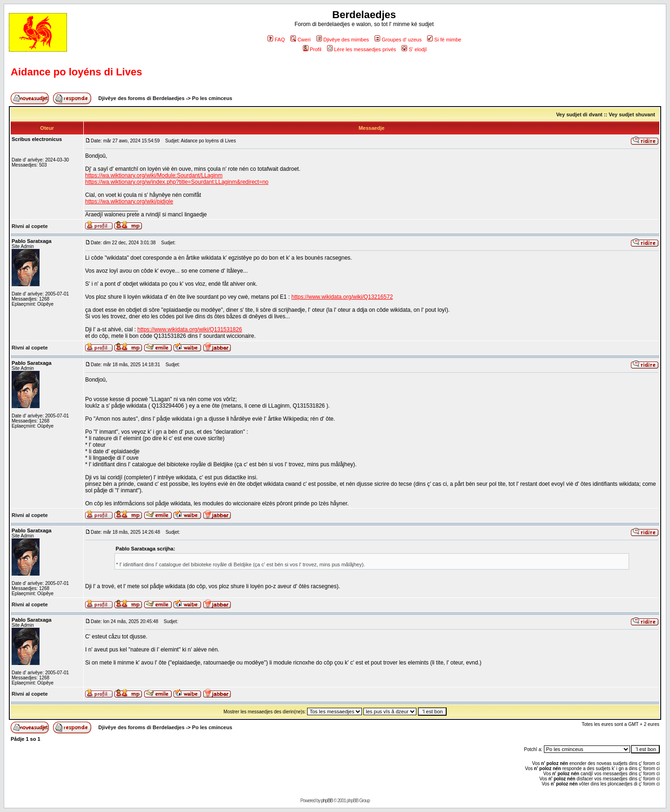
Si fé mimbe (444, 40)
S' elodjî (414, 49)
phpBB (327, 801)
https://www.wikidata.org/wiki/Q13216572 (342, 297)
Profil (312, 49)
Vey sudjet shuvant (632, 114)
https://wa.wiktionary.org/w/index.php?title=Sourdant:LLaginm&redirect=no (177, 182)
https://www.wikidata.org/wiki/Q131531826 (190, 329)
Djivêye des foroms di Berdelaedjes (141, 98)
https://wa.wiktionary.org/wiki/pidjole (129, 201)
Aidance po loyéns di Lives (76, 72)
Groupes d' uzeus (398, 40)
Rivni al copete (30, 226)
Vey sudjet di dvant (579, 114)
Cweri (300, 40)
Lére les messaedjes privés (362, 49)
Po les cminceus (212, 98)
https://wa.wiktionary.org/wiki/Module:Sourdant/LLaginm (154, 175)
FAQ (276, 40)
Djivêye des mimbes (343, 40)
